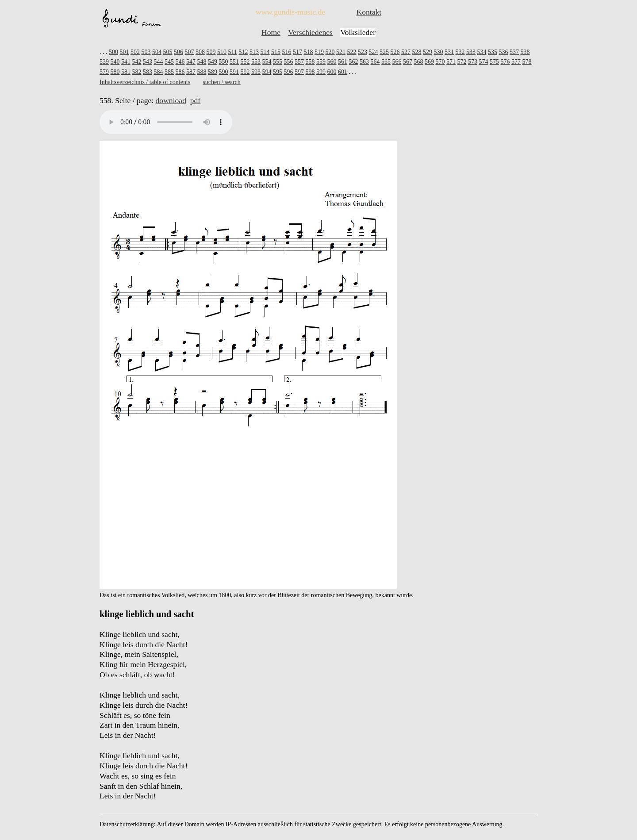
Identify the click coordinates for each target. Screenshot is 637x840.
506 (178, 52)
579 (104, 72)
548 (202, 62)
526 (395, 52)
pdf (195, 100)
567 (408, 62)
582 (137, 72)
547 (191, 62)
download (171, 100)
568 (419, 62)
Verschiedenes (310, 32)
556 (289, 62)
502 (135, 52)
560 (332, 62)
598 (310, 72)
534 (482, 52)
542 (137, 62)
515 (276, 52)
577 (516, 62)
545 (169, 62)
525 (384, 52)
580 (115, 72)
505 (168, 52)
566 (397, 62)
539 (104, 62)
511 (233, 52)
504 (157, 52)
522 (351, 52)
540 (115, 62)
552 (245, 62)
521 (341, 52)
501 (125, 52)
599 (321, 72)
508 (200, 52)
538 (525, 52)
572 (462, 62)
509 (211, 52)
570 (440, 62)
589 (213, 72)
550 (224, 62)
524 (373, 52)
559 (321, 62)
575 (494, 62)
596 (289, 72)
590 (224, 72)
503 (146, 52)
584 (159, 72)
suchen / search (222, 82)
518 (308, 52)
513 (254, 52)
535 (493, 52)
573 (473, 62)
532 (460, 52)
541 (126, 62)
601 (343, 72)
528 (416, 52)
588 (202, 72)
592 (245, 72)
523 (363, 52)
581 (126, 72)
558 (310, 62)
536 (503, 52)
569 (429, 62)
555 (278, 62)
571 (451, 62)
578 (527, 62)
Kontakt (369, 12)
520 (330, 52)
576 (505, 62)
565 (386, 62)
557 (299, 62)
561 (343, 62)
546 (180, 62)
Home (271, 32)
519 (319, 52)
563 (364, 62)
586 (180, 72)
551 (234, 62)
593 (256, 72)
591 (234, 72)
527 (406, 52)
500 (113, 52)
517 (297, 52)
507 (190, 52)
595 (278, 72)
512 (243, 52)
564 (375, 62)
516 (286, 52)
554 (267, 62)
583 (148, 72)
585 (169, 72)
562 (354, 62)
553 (256, 62)
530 (438, 52)
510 (222, 52)
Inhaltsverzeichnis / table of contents (145, 82)
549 (213, 62)
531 (449, 52)
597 (299, 72)
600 (332, 72)
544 (159, 62)
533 (471, 52)
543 (148, 62)
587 (191, 72)
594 (267, 72)
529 (428, 52)
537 (514, 52)
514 (265, 52)
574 (484, 62)
